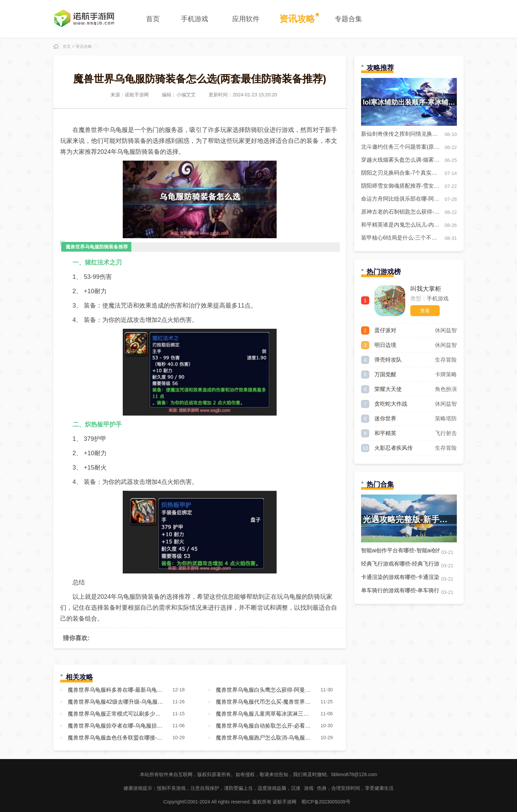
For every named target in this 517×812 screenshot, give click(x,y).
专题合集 (348, 19)
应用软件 (246, 19)
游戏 (309, 788)
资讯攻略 (297, 19)
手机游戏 (195, 19)
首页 (153, 19)
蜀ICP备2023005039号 (326, 802)
